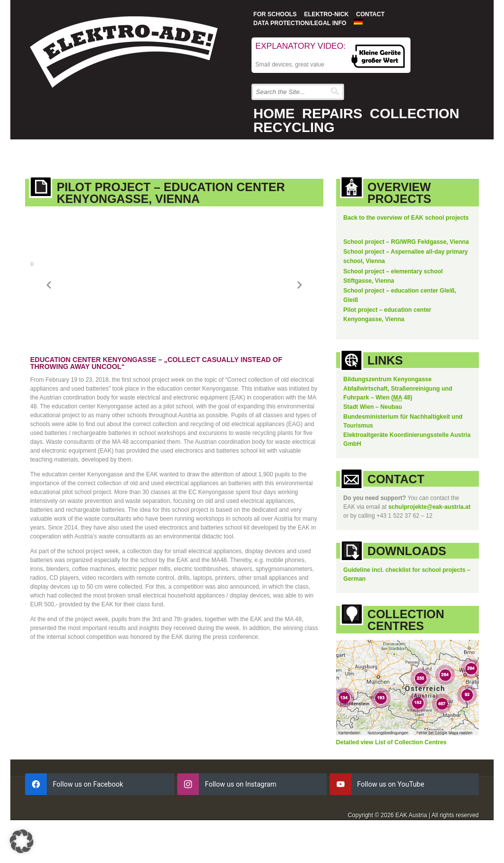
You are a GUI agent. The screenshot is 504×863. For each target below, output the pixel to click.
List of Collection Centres (411, 738)
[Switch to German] (358, 22)
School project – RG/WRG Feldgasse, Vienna (406, 242)
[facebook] (100, 780)
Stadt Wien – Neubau (373, 402)
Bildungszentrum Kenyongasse (388, 375)
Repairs (332, 114)
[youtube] (404, 780)
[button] (22, 841)
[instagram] (252, 780)
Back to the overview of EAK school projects (406, 218)
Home (274, 114)
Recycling (294, 127)
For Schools (275, 14)
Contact (370, 14)
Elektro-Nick (327, 14)
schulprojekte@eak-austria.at (429, 502)
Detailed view (356, 738)
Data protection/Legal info (300, 23)
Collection (414, 114)
